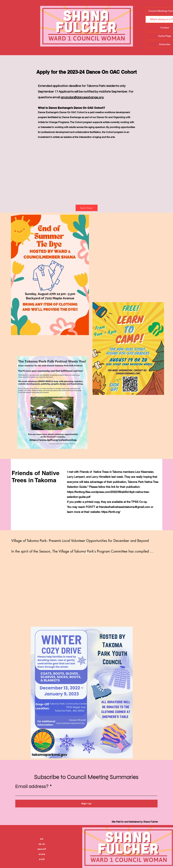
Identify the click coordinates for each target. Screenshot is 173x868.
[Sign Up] (86, 804)
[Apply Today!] (87, 208)
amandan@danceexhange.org (82, 97)
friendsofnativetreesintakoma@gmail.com (124, 507)
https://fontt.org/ (111, 512)
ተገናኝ (42, 859)
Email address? (32, 786)
